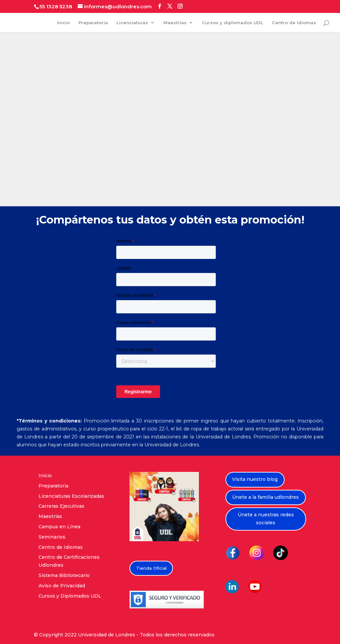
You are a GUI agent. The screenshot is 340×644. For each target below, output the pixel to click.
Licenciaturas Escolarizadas (71, 496)
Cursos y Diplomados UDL (70, 596)
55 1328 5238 (56, 6)
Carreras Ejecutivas (61, 506)
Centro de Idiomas (294, 23)
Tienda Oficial (151, 568)
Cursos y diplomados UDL (233, 23)
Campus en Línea (59, 527)
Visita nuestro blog (255, 479)
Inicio (63, 23)
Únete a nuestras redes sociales (266, 519)
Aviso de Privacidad (62, 586)
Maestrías (175, 23)
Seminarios (52, 537)
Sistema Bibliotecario (64, 575)
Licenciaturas (132, 23)
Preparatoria (93, 23)
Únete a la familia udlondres (265, 497)
